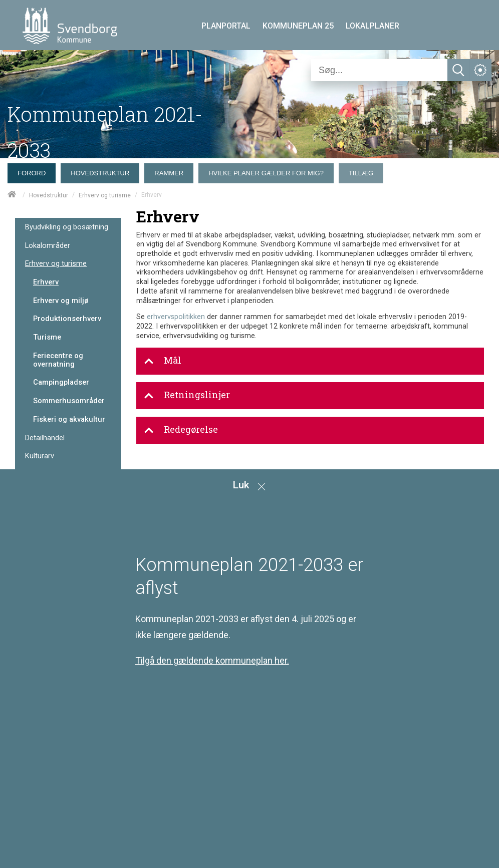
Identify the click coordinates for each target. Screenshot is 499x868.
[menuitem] (34, 171)
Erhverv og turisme (105, 195)
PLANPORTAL (226, 26)
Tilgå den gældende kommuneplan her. (212, 660)
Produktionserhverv (67, 319)
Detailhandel (45, 438)
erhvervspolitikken (176, 317)
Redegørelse (181, 430)
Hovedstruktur (49, 195)
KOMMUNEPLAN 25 (298, 26)
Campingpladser (61, 382)
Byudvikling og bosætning (67, 227)
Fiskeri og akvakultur (69, 419)
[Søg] (379, 70)
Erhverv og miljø (61, 301)
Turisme (47, 337)
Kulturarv (40, 456)
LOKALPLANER (372, 26)
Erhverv (46, 282)
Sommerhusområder (69, 401)
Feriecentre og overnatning (58, 360)
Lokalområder (48, 246)
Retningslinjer (187, 395)
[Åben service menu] (480, 70)
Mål (163, 361)
